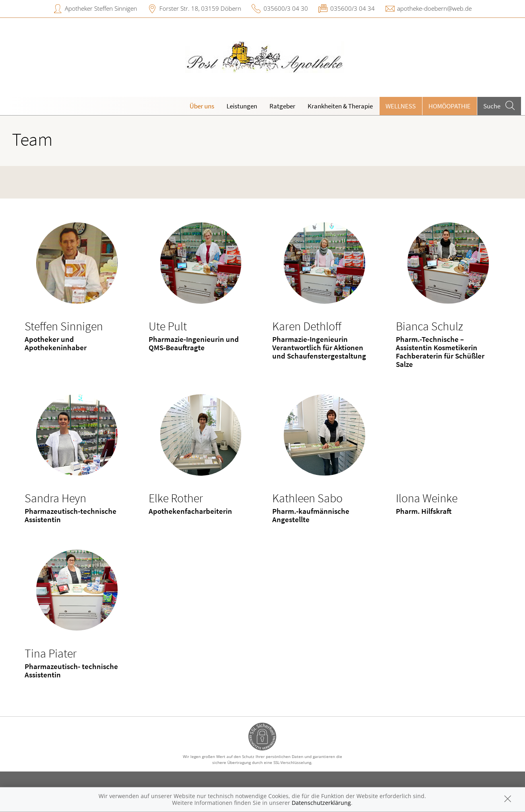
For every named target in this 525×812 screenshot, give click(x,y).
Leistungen (242, 106)
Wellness (401, 106)
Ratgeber (282, 106)
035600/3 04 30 (286, 8)
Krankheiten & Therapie (340, 106)
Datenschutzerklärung (321, 803)
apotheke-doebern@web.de (434, 8)
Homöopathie (449, 106)
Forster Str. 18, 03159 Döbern (200, 8)
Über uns (202, 106)
